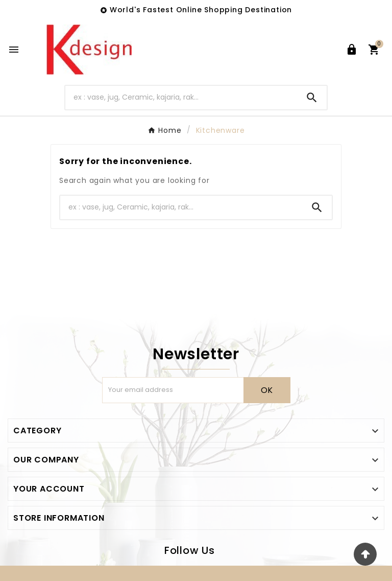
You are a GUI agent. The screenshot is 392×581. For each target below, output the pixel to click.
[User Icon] (352, 50)
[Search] (181, 97)
